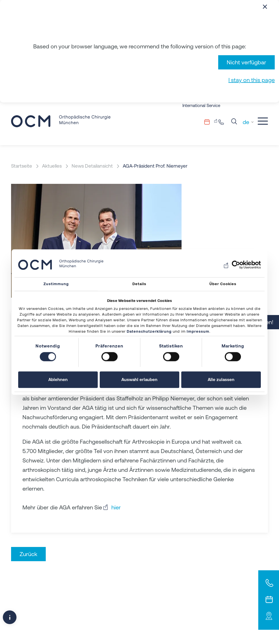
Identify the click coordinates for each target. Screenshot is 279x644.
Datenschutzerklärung (149, 331)
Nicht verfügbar (246, 62)
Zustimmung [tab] (56, 284)
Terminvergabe (211, 122)
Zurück (28, 554)
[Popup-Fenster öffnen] (10, 617)
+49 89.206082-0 (223, 122)
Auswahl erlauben (139, 379)
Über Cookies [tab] (223, 284)
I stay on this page (252, 80)
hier (116, 507)
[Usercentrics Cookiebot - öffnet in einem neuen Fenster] (236, 265)
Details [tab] (139, 284)
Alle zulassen (221, 379)
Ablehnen (58, 379)
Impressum (198, 331)
